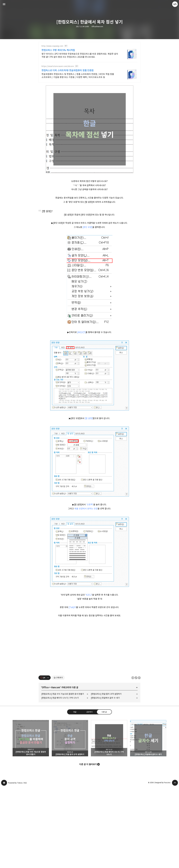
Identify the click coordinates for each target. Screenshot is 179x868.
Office (45, 768)
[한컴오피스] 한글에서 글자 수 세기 (105, 779)
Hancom (56, 768)
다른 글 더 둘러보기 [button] (88, 845)
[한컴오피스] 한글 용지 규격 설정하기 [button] (70, 819)
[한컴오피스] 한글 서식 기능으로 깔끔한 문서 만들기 (63, 775)
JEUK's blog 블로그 (4, 864)
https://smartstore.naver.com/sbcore (58, 66)
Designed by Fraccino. (163, 864)
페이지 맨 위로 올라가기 (175, 864)
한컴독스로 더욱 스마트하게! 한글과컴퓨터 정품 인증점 (68, 70)
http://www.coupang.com (52, 46)
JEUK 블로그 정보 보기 (175, 4)
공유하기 (89, 793)
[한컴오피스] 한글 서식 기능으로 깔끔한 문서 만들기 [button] (31, 819)
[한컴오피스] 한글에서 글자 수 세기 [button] (148, 819)
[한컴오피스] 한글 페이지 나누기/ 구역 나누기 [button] (109, 819)
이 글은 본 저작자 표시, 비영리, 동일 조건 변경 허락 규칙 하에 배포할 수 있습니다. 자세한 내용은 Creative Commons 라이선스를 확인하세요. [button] (136, 759)
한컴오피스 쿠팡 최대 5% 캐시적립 (58, 50)
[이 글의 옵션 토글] (48, 759)
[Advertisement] (89, 105)
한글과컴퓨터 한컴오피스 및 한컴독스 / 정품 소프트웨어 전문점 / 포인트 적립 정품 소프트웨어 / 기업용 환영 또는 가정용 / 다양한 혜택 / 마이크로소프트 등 (78, 76)
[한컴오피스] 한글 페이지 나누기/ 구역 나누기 (60, 779)
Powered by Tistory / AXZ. (18, 864)
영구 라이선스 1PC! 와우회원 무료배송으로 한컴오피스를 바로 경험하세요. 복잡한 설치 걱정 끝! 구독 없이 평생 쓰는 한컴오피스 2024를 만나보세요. (80, 55)
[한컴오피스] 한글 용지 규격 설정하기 (106, 775)
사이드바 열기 (4, 4)
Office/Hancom (97, 27)
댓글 (75, 793)
